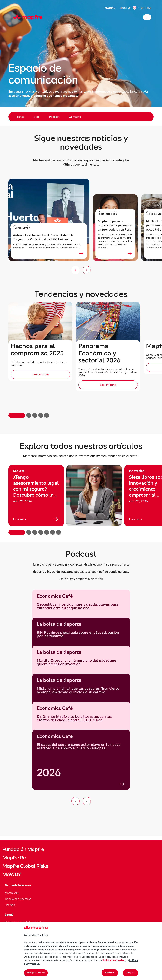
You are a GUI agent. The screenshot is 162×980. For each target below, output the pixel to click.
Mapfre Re (14, 858)
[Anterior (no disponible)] (75, 270)
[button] (17, 415)
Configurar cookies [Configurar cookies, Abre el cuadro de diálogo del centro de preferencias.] (36, 973)
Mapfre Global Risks (25, 866)
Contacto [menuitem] (75, 117)
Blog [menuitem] (37, 117)
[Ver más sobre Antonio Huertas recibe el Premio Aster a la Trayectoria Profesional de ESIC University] (81, 254)
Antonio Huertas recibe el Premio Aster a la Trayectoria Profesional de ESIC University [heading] (43, 237)
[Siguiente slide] (87, 270)
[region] (81, 500)
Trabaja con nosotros (18, 899)
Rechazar (110, 973)
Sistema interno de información (24, 922)
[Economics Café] (81, 760)
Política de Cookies (113, 960)
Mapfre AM (12, 893)
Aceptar (130, 973)
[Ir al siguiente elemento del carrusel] (87, 801)
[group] (36, 496)
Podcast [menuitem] (54, 117)
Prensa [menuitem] (20, 117)
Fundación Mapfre (23, 849)
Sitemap (10, 905)
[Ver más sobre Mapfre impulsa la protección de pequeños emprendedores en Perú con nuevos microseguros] (130, 254)
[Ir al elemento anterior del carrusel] (75, 801)
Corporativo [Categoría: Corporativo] (21, 228)
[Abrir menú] (147, 17)
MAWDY (12, 874)
